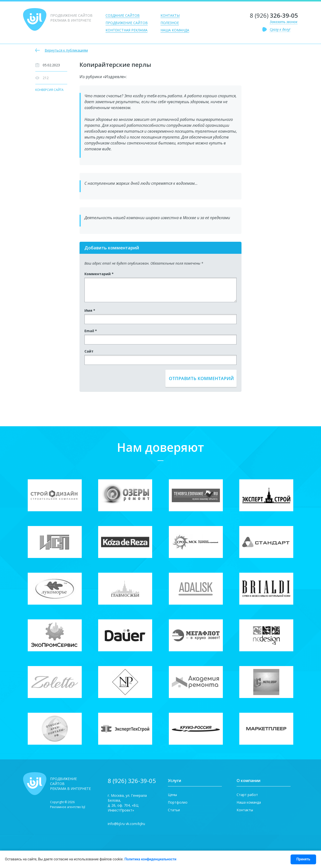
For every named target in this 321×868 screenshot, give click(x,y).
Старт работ (247, 795)
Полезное (170, 23)
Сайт (89, 351)
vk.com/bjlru (135, 824)
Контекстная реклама (127, 30)
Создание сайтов (123, 15)
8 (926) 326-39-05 (132, 781)
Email (91, 331)
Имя (90, 310)
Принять (303, 859)
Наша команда (175, 30)
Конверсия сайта (49, 90)
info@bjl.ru (116, 824)
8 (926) (274, 15)
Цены (172, 795)
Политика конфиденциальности (150, 859)
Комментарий (99, 274)
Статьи (174, 810)
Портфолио (178, 802)
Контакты (170, 15)
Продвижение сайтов (127, 23)
